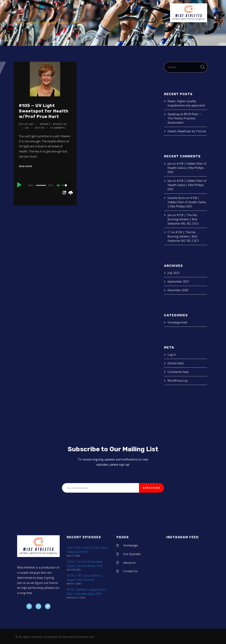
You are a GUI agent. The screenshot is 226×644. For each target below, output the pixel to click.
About (34, 23)
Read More (26, 166)
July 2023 (173, 273)
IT (169, 232)
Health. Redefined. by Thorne (187, 131)
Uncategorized (177, 322)
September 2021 (178, 282)
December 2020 (178, 290)
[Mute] (59, 186)
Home (20, 23)
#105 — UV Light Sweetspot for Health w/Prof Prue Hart (44, 111)
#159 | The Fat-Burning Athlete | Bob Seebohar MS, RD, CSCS (183, 219)
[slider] (41, 185)
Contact (80, 23)
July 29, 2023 (26, 124)
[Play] (19, 185)
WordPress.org (178, 381)
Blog (64, 23)
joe (27, 128)
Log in (172, 355)
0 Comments (57, 128)
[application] (45, 185)
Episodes (49, 23)
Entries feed (176, 363)
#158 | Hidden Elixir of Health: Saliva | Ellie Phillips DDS (187, 168)
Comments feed (178, 372)
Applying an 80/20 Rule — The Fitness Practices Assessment (185, 118)
